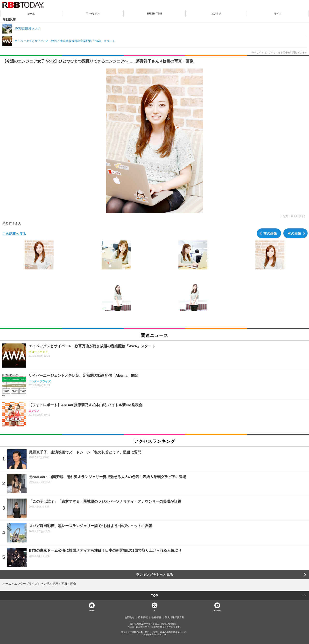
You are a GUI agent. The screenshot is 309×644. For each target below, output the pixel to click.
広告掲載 (143, 617)
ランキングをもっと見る (154, 575)
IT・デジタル (93, 14)
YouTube (217, 610)
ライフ (278, 14)
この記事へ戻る (14, 233)
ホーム (31, 14)
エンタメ (216, 14)
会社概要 (156, 617)
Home (92, 610)
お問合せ (130, 617)
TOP (155, 596)
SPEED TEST (154, 14)
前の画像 (270, 233)
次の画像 (294, 233)
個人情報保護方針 (175, 617)
